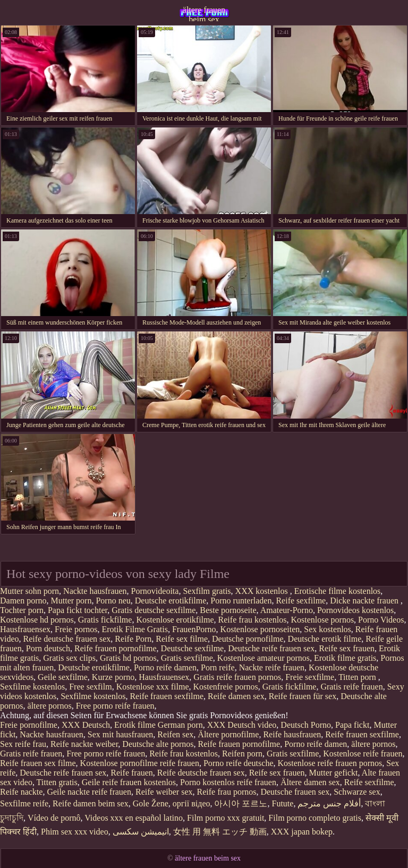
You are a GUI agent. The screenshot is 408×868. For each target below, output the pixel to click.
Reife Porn (133, 639)
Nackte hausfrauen (95, 591)
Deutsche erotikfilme (171, 601)
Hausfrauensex (25, 629)
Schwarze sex (357, 792)
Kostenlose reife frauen (363, 754)
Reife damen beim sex (91, 803)
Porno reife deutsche (239, 763)
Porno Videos (381, 620)
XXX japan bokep (302, 832)
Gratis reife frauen (351, 687)
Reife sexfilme (301, 601)
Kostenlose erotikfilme (175, 620)
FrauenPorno (194, 629)
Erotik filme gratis (345, 658)
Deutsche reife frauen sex (271, 648)
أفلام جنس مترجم (329, 803)
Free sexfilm (90, 687)
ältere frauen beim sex (204, 13)
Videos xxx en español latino (134, 818)
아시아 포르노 (241, 803)
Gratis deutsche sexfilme (154, 610)
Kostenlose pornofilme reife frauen (140, 763)
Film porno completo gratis (315, 818)
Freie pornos (76, 629)
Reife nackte (21, 792)
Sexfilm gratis (207, 591)
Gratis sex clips (69, 658)
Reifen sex (175, 734)
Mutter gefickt (334, 773)
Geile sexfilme (63, 677)
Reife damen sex (236, 696)
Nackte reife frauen (272, 667)
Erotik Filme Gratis (135, 629)
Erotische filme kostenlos (338, 591)
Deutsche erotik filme (325, 639)
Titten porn (358, 677)
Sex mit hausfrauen (121, 734)
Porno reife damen (165, 667)
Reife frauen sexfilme (167, 696)
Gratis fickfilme (105, 620)
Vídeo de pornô (54, 818)
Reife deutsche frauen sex (67, 639)
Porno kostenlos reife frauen (228, 782)
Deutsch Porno (306, 725)
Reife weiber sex (164, 792)
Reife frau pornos (226, 792)
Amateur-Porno (287, 610)
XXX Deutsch (86, 725)
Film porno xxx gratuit (226, 818)
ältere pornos (50, 706)
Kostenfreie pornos (226, 687)
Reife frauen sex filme (38, 763)
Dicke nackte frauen (365, 601)
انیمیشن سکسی (141, 832)
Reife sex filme (182, 639)
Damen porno (23, 601)
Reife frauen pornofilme (116, 648)
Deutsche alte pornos (158, 744)
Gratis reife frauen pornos (237, 677)
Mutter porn (71, 601)
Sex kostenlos (327, 629)
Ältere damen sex (310, 782)
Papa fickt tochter (78, 610)
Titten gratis (57, 782)
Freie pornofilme (29, 725)
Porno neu (113, 601)
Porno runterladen (241, 601)
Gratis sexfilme (187, 658)
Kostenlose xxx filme (153, 687)
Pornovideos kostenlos (355, 610)
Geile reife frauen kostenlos (129, 782)
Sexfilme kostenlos (32, 687)
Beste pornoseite (228, 610)
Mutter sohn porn (29, 591)
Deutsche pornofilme (248, 639)
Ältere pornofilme (228, 734)
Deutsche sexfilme (193, 648)
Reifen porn (242, 754)
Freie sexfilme (310, 677)
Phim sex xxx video (75, 832)
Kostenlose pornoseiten (260, 629)
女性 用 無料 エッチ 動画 (220, 832)
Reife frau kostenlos (253, 620)
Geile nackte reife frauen (89, 792)
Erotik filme (135, 725)
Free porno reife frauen (115, 706)
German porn (180, 725)
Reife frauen (132, 773)
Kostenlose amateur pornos (263, 658)
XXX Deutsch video (242, 725)
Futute (282, 803)
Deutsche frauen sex (295, 792)
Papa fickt (352, 725)
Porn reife (218, 667)
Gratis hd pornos (128, 658)
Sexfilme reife (24, 803)
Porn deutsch (48, 648)
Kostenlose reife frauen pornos (330, 763)
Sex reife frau (23, 744)
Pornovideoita (155, 591)
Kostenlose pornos (322, 620)
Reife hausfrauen (292, 734)
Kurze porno (113, 677)
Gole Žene (151, 803)
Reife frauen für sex (303, 696)
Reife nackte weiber (84, 744)
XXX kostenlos (263, 591)
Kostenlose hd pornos (37, 620)
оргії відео (192, 803)
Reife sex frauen (347, 648)
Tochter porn (22, 610)
